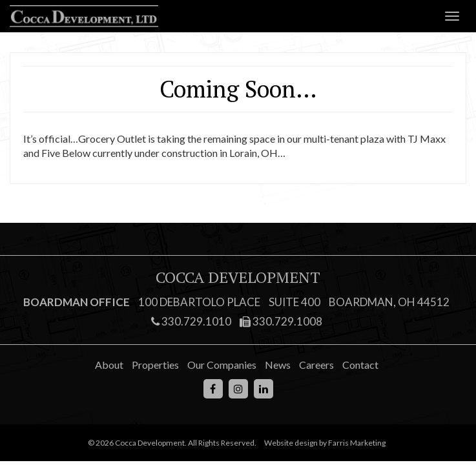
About (109, 365)
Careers (316, 365)
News (278, 365)
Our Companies (222, 365)
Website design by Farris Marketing (325, 443)
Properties (155, 365)
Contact (360, 365)
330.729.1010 (191, 321)
